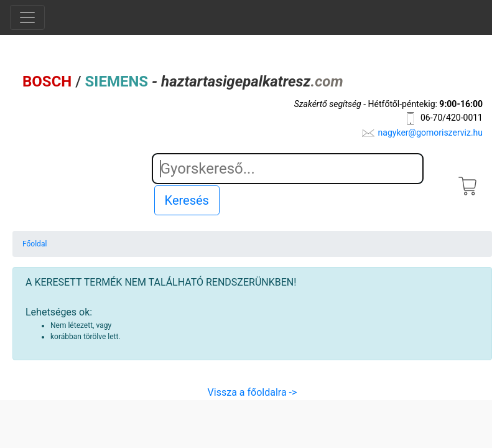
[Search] (288, 169)
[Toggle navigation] (27, 17)
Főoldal (35, 244)
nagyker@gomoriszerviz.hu (430, 133)
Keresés (187, 200)
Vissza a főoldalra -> (253, 392)
